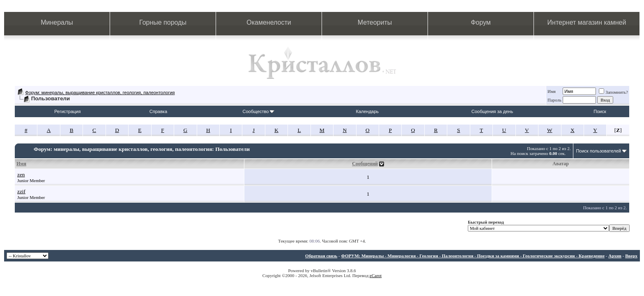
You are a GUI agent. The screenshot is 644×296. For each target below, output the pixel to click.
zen (21, 175)
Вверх (631, 256)
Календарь (368, 111)
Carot (377, 275)
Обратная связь (321, 256)
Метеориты (375, 22)
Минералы (57, 22)
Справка (158, 111)
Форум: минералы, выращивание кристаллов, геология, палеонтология (100, 92)
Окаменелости (269, 22)
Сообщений (365, 164)
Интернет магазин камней (587, 22)
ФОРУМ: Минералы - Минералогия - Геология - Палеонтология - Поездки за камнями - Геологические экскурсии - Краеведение (473, 256)
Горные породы (163, 22)
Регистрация (67, 111)
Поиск (600, 111)
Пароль (554, 100)
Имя (552, 91)
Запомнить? (613, 92)
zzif (21, 191)
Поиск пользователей (598, 151)
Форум (481, 22)
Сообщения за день (492, 111)
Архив (615, 256)
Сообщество (258, 111)
